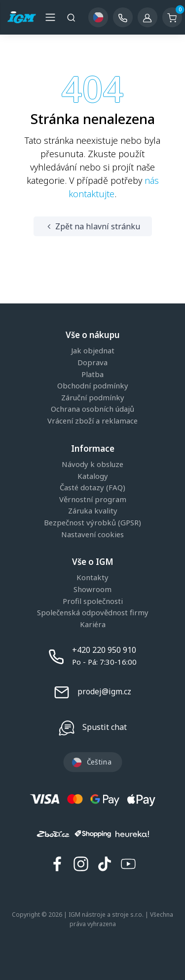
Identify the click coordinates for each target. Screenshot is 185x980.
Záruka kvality (93, 511)
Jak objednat (93, 351)
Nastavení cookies (92, 535)
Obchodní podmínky (93, 386)
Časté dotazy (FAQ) (92, 488)
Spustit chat (105, 727)
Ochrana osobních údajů (92, 409)
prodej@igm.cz (104, 691)
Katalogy (93, 476)
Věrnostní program (93, 500)
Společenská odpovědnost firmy (93, 613)
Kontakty (92, 578)
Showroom (92, 590)
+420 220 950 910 (104, 650)
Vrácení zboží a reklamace (92, 421)
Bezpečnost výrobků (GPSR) (92, 523)
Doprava (92, 363)
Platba (92, 375)
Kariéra (93, 625)
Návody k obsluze (92, 465)
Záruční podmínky (93, 398)
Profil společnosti (93, 601)
